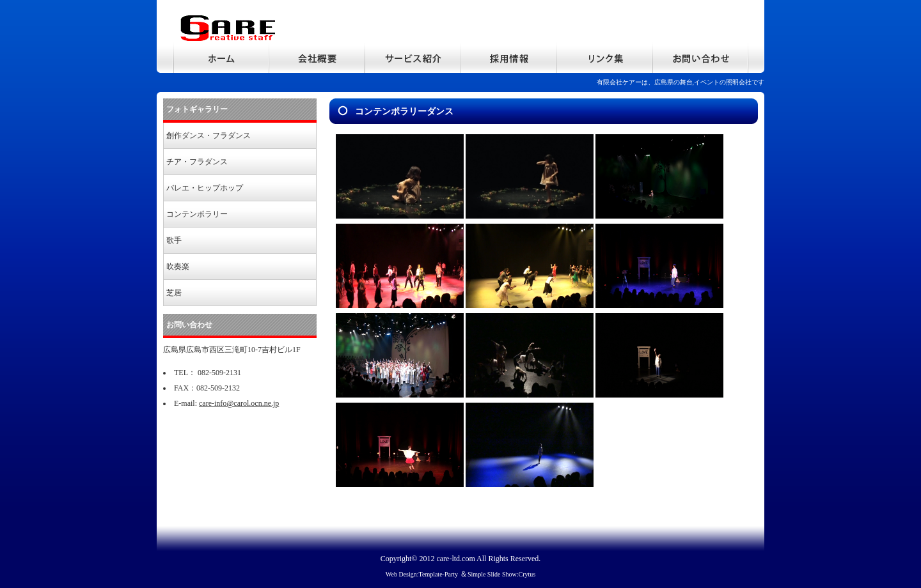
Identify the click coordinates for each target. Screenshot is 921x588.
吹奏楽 (178, 267)
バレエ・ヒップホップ (205, 188)
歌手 (174, 240)
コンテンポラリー (197, 214)
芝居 (174, 293)
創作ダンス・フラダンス (209, 135)
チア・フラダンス (197, 162)
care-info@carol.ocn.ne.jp (239, 403)
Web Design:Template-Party (422, 574)
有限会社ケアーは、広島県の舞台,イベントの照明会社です (681, 82)
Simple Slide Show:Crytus (501, 574)
